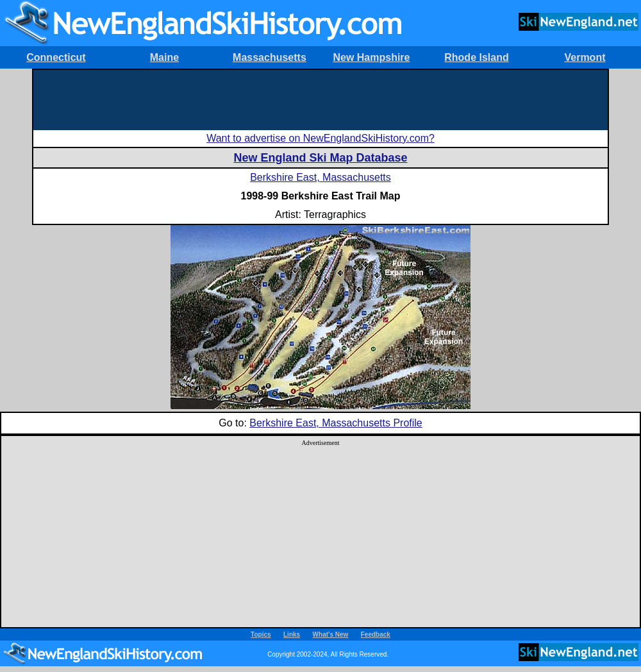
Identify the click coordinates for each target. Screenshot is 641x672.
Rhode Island (476, 57)
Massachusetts (270, 57)
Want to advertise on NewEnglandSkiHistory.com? (320, 138)
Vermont (585, 57)
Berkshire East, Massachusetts (320, 177)
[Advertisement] (320, 99)
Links (292, 634)
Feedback (376, 634)
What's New (331, 634)
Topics (261, 634)
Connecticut (56, 57)
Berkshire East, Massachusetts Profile (336, 423)
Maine (164, 57)
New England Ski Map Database (320, 158)
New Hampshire (371, 57)
